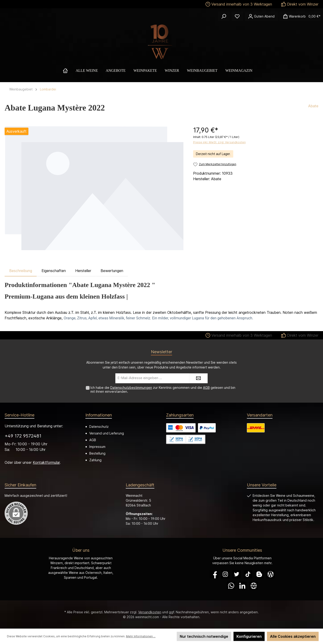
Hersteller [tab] (83, 271)
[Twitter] (237, 574)
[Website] (254, 586)
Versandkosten (150, 612)
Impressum (97, 447)
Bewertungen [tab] (112, 271)
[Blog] (271, 574)
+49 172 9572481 (23, 436)
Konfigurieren (249, 636)
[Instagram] (225, 574)
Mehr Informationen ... (141, 636)
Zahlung (95, 460)
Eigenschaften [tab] (54, 271)
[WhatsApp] (231, 586)
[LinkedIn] (242, 586)
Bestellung (97, 453)
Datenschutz (99, 427)
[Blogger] (259, 574)
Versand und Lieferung (107, 433)
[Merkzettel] (237, 16)
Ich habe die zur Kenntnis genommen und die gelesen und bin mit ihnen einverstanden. (163, 389)
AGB (206, 388)
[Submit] (198, 378)
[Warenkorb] (300, 16)
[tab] (21, 271)
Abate (313, 106)
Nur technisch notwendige (204, 636)
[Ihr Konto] (261, 16)
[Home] (69, 71)
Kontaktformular (46, 462)
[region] (94, 188)
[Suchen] (224, 16)
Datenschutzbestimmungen (131, 388)
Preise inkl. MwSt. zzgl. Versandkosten (219, 142)
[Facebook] (214, 574)
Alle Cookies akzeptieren (293, 636)
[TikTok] (248, 574)
